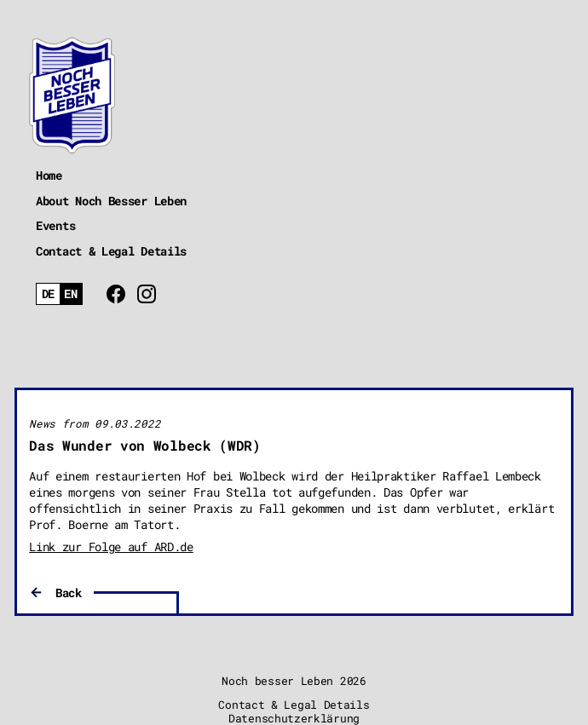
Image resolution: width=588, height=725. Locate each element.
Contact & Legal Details (111, 251)
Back (69, 593)
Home (49, 175)
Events (55, 225)
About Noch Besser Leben (111, 201)
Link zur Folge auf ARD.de (111, 547)
